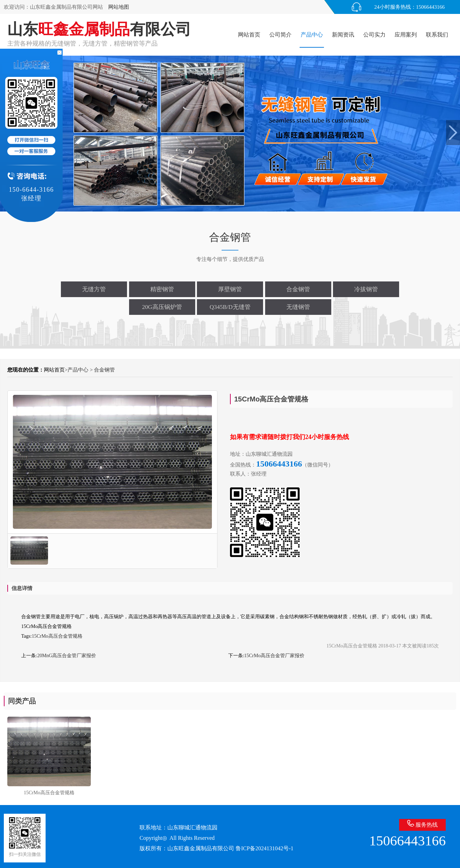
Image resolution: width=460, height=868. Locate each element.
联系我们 (437, 35)
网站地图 (119, 7)
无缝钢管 (298, 307)
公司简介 (280, 35)
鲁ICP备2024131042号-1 (264, 848)
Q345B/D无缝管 (230, 307)
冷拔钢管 (366, 289)
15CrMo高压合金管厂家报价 (274, 656)
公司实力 (374, 35)
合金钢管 (298, 289)
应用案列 (406, 35)
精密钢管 (162, 289)
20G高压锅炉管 (162, 307)
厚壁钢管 (230, 289)
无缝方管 (94, 289)
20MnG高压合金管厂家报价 (67, 656)
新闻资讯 (343, 35)
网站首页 (249, 35)
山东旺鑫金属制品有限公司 (201, 848)
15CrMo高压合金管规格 (57, 636)
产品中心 (312, 35)
